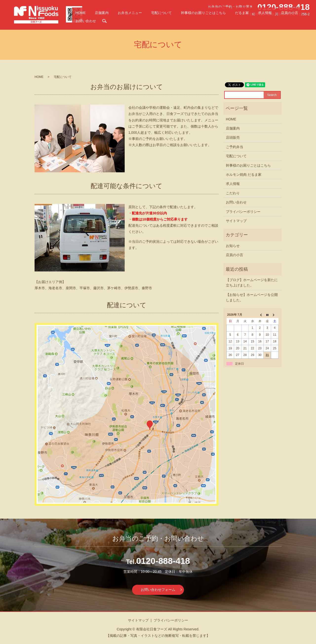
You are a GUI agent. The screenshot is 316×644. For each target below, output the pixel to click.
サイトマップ (236, 221)
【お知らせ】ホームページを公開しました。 (252, 297)
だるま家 (242, 21)
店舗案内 (141, 21)
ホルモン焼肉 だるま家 (244, 175)
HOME (128, 21)
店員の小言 (273, 21)
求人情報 (257, 21)
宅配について (183, 21)
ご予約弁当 (235, 147)
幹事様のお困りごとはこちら (214, 21)
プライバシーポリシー (243, 212)
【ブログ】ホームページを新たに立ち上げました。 (252, 283)
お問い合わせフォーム (158, 590)
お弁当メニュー (160, 21)
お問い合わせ (292, 21)
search (306, 21)
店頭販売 (233, 137)
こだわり (233, 193)
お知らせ (233, 246)
